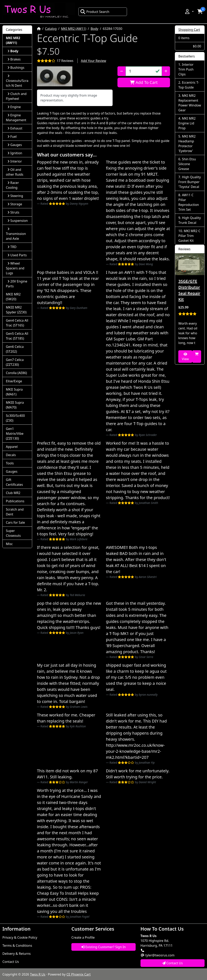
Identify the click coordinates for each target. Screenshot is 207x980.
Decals (11, 455)
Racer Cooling (12, 185)
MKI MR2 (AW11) (74, 29)
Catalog (51, 29)
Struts (13, 212)
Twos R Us (38, 974)
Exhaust (15, 128)
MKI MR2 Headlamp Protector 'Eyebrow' (187, 144)
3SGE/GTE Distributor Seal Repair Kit (189, 290)
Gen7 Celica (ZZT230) (15, 362)
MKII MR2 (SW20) (13, 297)
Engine (14, 107)
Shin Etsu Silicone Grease (187, 164)
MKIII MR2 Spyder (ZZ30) (16, 310)
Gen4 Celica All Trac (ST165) (17, 323)
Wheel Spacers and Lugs (15, 268)
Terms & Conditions (17, 946)
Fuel (12, 137)
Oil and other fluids (15, 172)
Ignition (15, 153)
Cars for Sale (15, 522)
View (185, 357)
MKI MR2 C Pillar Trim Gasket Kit (189, 236)
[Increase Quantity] (166, 71)
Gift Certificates (14, 482)
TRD (12, 247)
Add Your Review (93, 61)
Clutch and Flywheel (16, 96)
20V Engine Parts (17, 284)
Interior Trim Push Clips (186, 69)
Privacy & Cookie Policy (20, 937)
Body (94, 29)
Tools (10, 463)
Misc (9, 544)
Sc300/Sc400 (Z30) (15, 418)
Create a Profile (83, 937)
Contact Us (11, 962)
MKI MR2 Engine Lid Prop (187, 123)
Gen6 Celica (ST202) (15, 349)
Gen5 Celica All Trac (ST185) (17, 336)
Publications (15, 501)
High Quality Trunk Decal (190, 220)
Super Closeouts (13, 533)
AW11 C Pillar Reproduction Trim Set (189, 202)
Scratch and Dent (15, 512)
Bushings (16, 68)
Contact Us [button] (173, 963)
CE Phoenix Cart (79, 974)
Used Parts (17, 255)
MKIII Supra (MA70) (15, 405)
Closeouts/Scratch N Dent (17, 81)
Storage (15, 204)
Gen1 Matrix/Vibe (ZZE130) (15, 434)
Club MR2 (13, 493)
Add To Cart (144, 82)
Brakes (14, 59)
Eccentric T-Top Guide (189, 85)
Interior (15, 161)
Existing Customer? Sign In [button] (103, 947)
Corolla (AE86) (16, 373)
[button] (189, 11)
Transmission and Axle (16, 234)
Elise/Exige (14, 381)
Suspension (18, 221)
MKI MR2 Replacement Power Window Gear (190, 103)
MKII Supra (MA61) (14, 392)
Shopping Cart (189, 30)
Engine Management (16, 118)
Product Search (95, 12)
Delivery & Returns (17, 954)
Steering (15, 196)
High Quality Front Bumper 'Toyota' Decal (190, 182)
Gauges (15, 145)
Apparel (12, 447)
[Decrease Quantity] (122, 71)
